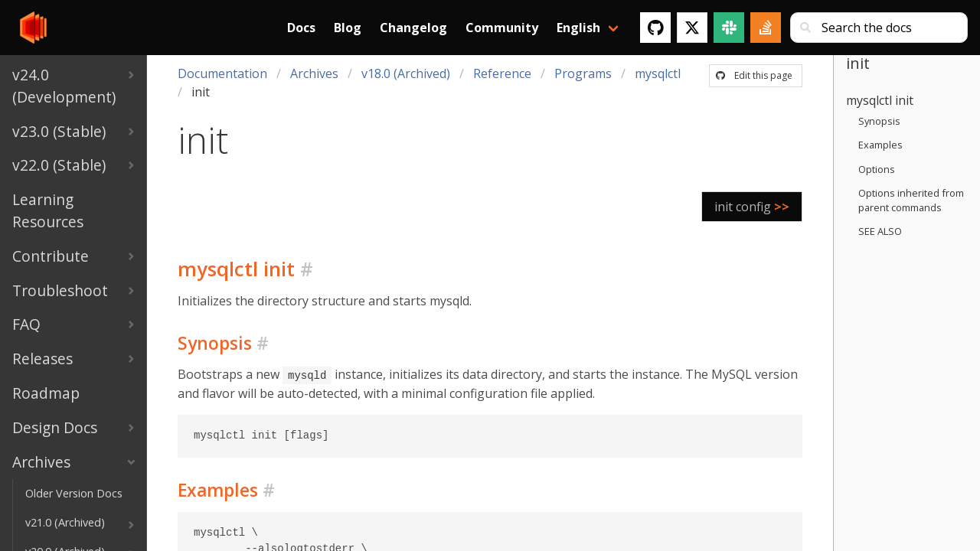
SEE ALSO (880, 231)
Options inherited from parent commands (911, 200)
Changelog (413, 28)
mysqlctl (658, 73)
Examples (880, 145)
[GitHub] (655, 28)
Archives (314, 73)
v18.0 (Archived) (406, 73)
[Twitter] (692, 28)
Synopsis (879, 121)
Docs (301, 28)
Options (877, 169)
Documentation (222, 73)
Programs (583, 73)
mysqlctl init (880, 100)
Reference (502, 73)
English (578, 28)
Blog (348, 28)
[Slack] (729, 28)
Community (502, 28)
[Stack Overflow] (766, 28)
